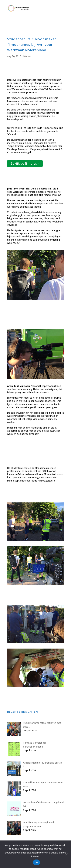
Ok (36, 862)
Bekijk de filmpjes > (25, 163)
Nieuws (27, 56)
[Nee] (66, 854)
